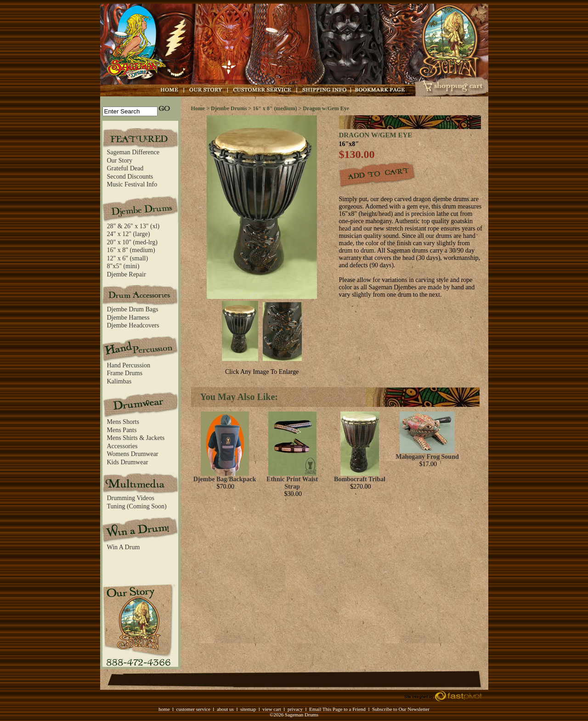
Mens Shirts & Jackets (136, 438)
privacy (295, 709)
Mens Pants (122, 430)
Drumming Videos (131, 498)
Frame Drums (125, 373)
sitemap (248, 709)
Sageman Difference (133, 152)
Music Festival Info (132, 184)
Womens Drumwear (133, 454)
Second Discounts (130, 177)
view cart (272, 709)
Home (198, 108)
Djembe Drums (229, 108)
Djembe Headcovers (133, 325)
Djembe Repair (127, 274)
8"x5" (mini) (123, 266)
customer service (193, 709)
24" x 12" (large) (129, 234)
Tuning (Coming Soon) (137, 506)
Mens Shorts (123, 422)
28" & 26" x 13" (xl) (133, 226)
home (164, 709)
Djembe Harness (128, 318)
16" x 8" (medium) (131, 250)
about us (225, 709)
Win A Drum (124, 547)
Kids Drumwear (128, 462)
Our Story (120, 161)
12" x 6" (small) (128, 258)
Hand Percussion (129, 365)
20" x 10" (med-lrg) (132, 242)
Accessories (122, 446)
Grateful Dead (125, 168)
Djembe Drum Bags (133, 309)
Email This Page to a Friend (337, 709)
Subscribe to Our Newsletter (401, 709)
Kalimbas (119, 381)
